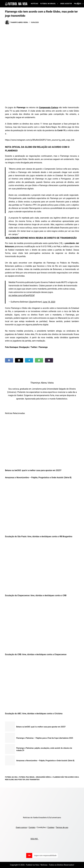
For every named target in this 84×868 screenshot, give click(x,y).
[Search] (78, 4)
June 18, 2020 (49, 302)
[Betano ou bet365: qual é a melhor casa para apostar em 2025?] (42, 442)
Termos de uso (62, 827)
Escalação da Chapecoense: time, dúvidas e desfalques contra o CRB (36, 595)
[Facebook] (9, 360)
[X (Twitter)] (19, 360)
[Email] (49, 360)
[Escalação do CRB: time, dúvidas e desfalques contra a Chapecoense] (42, 626)
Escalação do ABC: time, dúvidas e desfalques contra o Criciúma (34, 714)
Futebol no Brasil (50, 4)
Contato (32, 827)
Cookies (51, 827)
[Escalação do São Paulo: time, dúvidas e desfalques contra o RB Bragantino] (42, 508)
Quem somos (21, 827)
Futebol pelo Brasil (27, 777)
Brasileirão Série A (44, 777)
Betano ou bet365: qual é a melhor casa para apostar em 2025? (33, 470)
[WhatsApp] (39, 360)
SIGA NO (35, 839)
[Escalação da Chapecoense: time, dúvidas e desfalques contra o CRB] (42, 567)
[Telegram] (29, 360)
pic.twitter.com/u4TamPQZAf (21, 295)
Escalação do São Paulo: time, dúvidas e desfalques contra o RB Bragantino (39, 536)
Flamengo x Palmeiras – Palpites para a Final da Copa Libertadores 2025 (45, 738)
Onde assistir (66, 4)
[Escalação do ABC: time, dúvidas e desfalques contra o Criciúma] (42, 685)
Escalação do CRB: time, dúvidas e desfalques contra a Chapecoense (36, 654)
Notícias (35, 4)
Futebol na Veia (11, 777)
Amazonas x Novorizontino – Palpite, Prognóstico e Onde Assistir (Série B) (38, 478)
